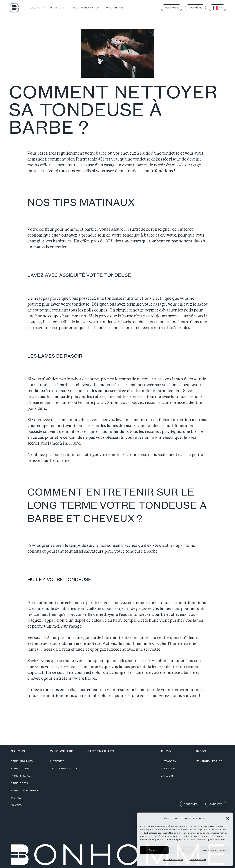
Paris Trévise (21, 776)
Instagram (169, 761)
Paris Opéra (20, 783)
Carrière (195, 8)
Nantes (16, 805)
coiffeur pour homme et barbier (69, 229)
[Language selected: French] (217, 8)
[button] (228, 818)
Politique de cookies (173, 860)
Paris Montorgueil (25, 790)
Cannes (16, 798)
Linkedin (167, 776)
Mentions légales (198, 860)
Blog (166, 751)
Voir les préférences (215, 850)
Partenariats (101, 751)
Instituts (57, 761)
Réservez (172, 8)
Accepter (154, 850)
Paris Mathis (20, 768)
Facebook (168, 768)
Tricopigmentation (64, 768)
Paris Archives (22, 761)
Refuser (185, 850)
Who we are (62, 751)
